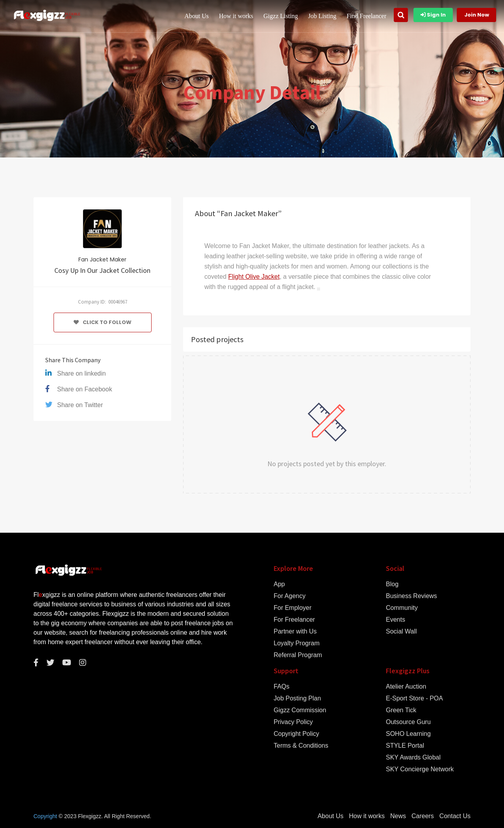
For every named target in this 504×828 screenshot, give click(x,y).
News (398, 816)
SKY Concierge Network (420, 769)
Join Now (477, 15)
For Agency (290, 596)
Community (402, 608)
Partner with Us (295, 632)
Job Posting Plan (297, 698)
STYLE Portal (405, 746)
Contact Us (455, 816)
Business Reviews (411, 596)
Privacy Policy (293, 722)
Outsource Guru (408, 722)
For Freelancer (294, 620)
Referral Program (298, 655)
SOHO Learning (408, 734)
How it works (236, 16)
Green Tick (401, 710)
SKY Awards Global (413, 758)
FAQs (282, 687)
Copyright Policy (296, 734)
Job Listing (322, 16)
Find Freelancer (366, 16)
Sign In (433, 15)
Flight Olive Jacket (254, 277)
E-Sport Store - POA (414, 698)
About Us (196, 16)
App (279, 584)
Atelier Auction (406, 687)
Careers (423, 816)
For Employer (293, 608)
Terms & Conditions (301, 746)
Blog (392, 584)
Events (396, 620)
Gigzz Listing (281, 16)
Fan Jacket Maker (102, 259)
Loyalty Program (297, 643)
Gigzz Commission (300, 710)
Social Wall (401, 632)
